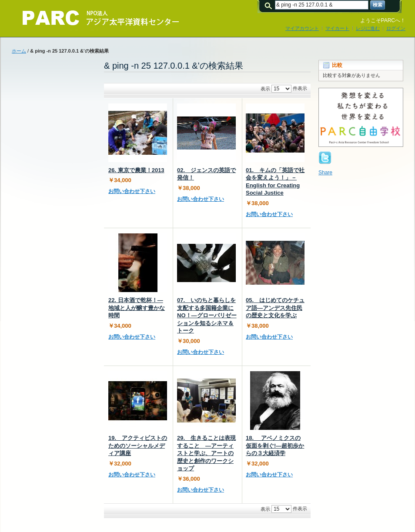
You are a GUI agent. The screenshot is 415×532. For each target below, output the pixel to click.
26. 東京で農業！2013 (136, 170)
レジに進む (368, 28)
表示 (265, 89)
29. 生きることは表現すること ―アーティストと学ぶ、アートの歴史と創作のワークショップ (206, 453)
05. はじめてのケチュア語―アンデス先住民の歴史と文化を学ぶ (275, 308)
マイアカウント (302, 28)
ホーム (19, 51)
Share (325, 173)
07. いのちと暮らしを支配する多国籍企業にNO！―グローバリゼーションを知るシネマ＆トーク (207, 315)
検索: (270, 5)
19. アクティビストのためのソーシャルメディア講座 (138, 446)
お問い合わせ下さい (132, 191)
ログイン (396, 28)
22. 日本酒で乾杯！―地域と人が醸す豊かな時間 (137, 308)
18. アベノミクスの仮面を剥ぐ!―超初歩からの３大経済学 (275, 446)
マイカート (337, 28)
